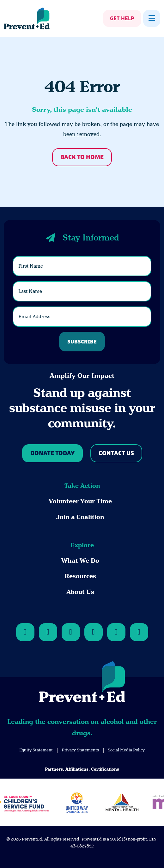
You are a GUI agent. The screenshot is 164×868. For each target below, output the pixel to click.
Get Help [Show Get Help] (122, 19)
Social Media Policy (126, 750)
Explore (82, 545)
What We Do (80, 561)
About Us (80, 592)
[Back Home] (27, 18)
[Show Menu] (152, 18)
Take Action (82, 486)
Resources (80, 576)
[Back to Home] (82, 683)
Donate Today (52, 454)
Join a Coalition (80, 517)
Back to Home (82, 158)
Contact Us (116, 454)
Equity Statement (36, 750)
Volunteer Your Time (80, 501)
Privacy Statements (80, 750)
